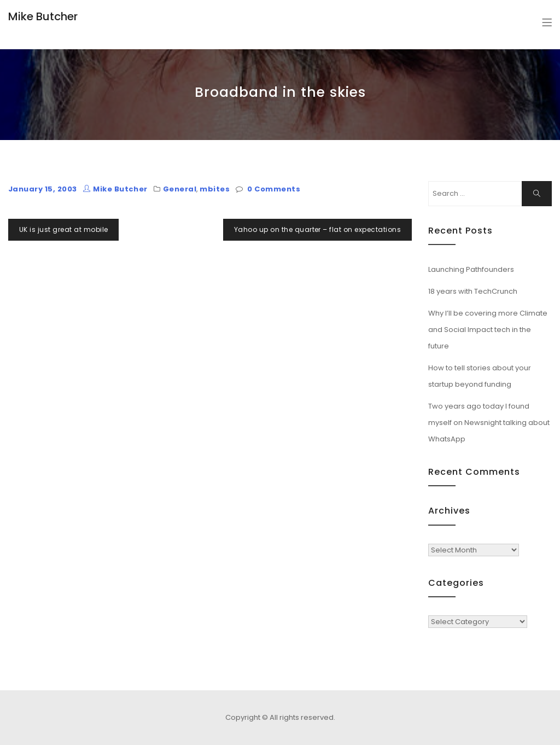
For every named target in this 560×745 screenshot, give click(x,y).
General (180, 189)
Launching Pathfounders (471, 269)
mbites (215, 189)
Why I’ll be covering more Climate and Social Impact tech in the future (488, 330)
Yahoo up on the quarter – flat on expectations (317, 229)
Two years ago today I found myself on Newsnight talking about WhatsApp (489, 423)
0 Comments (274, 189)
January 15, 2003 (43, 189)
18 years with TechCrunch (473, 291)
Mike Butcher (43, 16)
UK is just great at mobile (63, 229)
